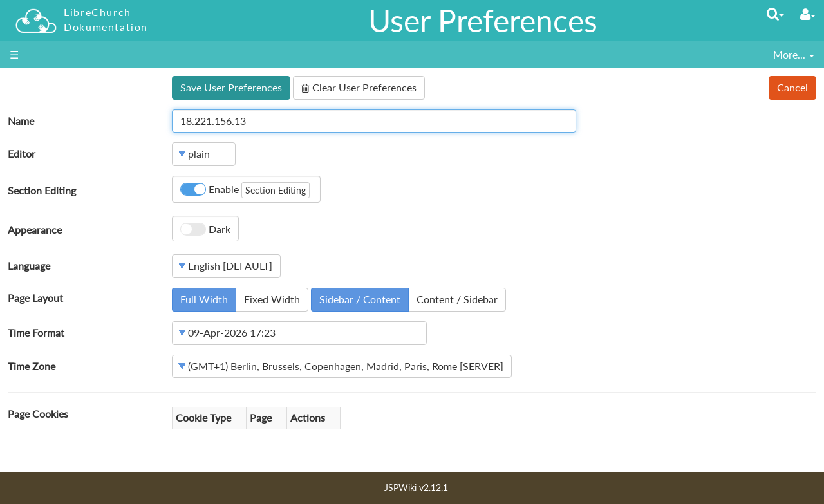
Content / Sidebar (457, 299)
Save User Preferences (231, 87)
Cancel (792, 87)
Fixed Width (272, 299)
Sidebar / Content (360, 299)
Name (21, 121)
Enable (245, 190)
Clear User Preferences (359, 87)
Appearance (35, 229)
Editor (22, 154)
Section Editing (42, 190)
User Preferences (483, 20)
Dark (205, 229)
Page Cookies (38, 414)
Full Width (204, 299)
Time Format (36, 332)
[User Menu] (808, 14)
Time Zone (32, 366)
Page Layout (35, 298)
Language (29, 266)
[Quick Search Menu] (775, 14)
